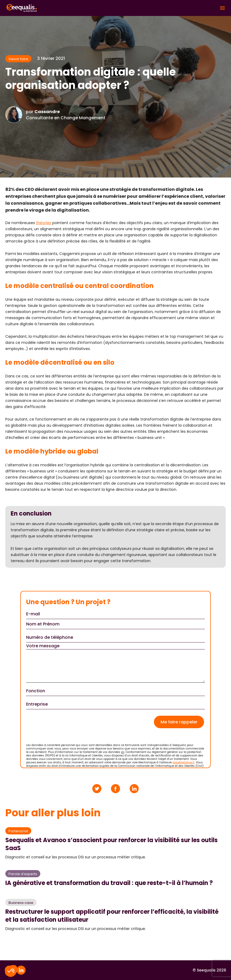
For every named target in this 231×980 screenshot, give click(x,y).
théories (44, 223)
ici (123, 752)
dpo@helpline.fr (184, 762)
